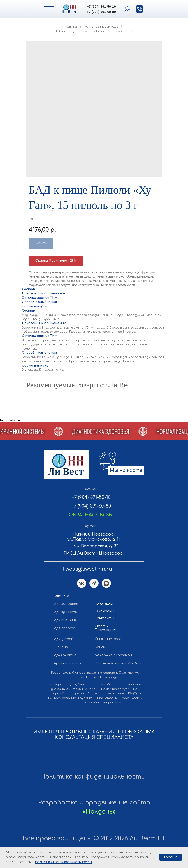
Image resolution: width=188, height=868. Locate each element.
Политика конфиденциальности (93, 777)
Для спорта (64, 628)
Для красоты (66, 612)
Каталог (62, 596)
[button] (140, 9)
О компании (105, 611)
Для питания (65, 620)
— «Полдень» (94, 812)
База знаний (106, 604)
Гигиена (61, 647)
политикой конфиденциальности (63, 862)
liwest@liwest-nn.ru (87, 569)
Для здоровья (66, 604)
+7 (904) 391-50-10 (101, 6)
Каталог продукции (101, 27)
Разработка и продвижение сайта (94, 803)
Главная (71, 27)
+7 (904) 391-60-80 (101, 12)
